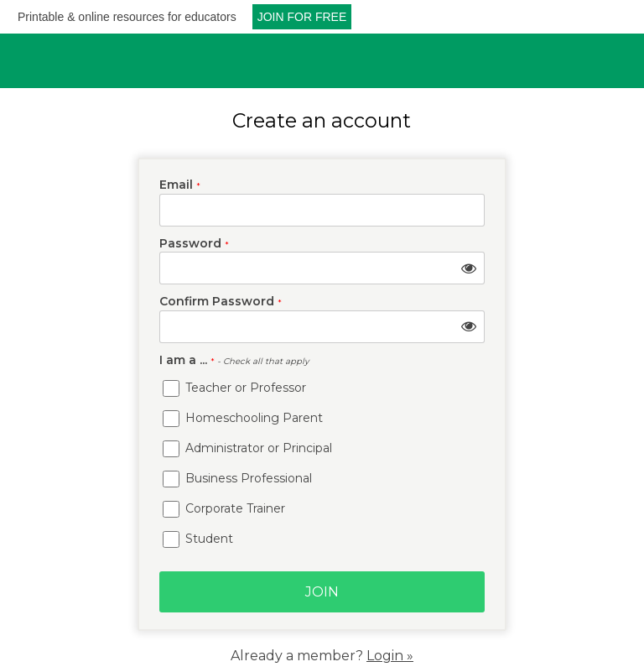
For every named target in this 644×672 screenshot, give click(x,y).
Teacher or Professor (234, 388)
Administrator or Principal (247, 448)
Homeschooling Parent (243, 418)
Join (322, 592)
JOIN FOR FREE (302, 17)
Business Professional (237, 478)
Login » (390, 656)
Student (198, 539)
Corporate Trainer (224, 508)
